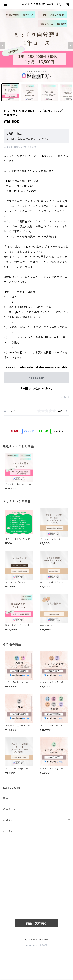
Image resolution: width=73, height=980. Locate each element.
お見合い (8, 820)
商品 (6, 798)
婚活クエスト (11, 809)
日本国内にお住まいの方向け (37, 389)
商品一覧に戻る (37, 923)
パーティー (10, 831)
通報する (65, 397)
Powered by (36, 945)
